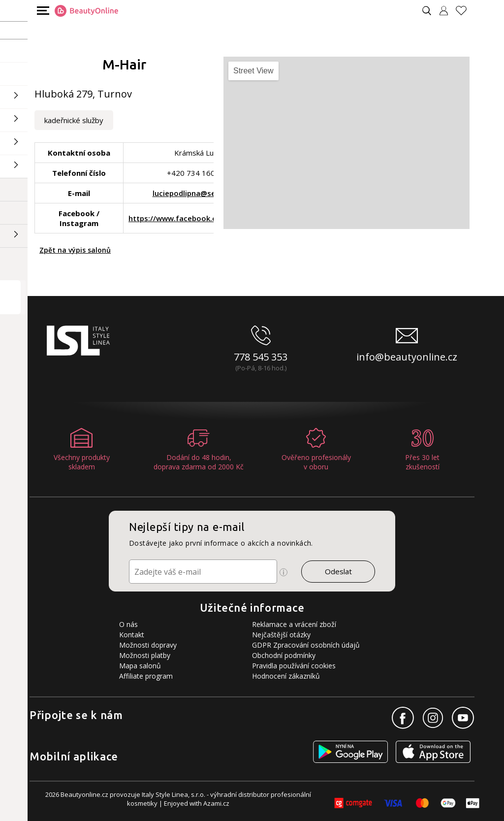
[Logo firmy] (86, 11)
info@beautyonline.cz (407, 357)
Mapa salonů (140, 666)
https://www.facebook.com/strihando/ (199, 218)
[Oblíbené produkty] (465, 11)
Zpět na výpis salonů (75, 250)
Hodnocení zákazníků (286, 676)
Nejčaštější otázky (281, 635)
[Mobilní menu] (42, 10)
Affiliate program (146, 676)
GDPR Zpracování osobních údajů (306, 645)
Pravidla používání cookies (294, 666)
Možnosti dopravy (148, 645)
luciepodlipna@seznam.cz (199, 193)
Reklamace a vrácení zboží (294, 624)
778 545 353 (261, 357)
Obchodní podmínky (284, 655)
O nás (128, 624)
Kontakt (132, 635)
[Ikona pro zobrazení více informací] (283, 572)
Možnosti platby (145, 655)
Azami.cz (216, 803)
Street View (253, 71)
